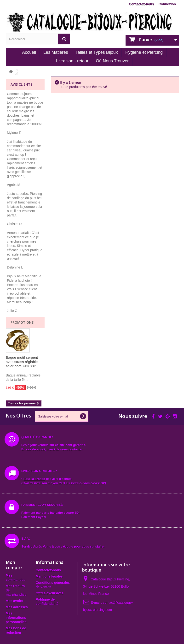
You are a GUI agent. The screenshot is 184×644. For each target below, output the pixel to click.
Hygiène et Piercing (144, 52)
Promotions (22, 322)
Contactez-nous (141, 4)
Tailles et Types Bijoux (97, 52)
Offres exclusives (50, 593)
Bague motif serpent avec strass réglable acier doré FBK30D (22, 362)
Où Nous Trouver (112, 61)
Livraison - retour (72, 61)
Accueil (29, 52)
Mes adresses (17, 607)
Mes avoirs (14, 601)
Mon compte (14, 565)
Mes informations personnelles (16, 618)
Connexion (167, 4)
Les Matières (56, 52)
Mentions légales (49, 576)
